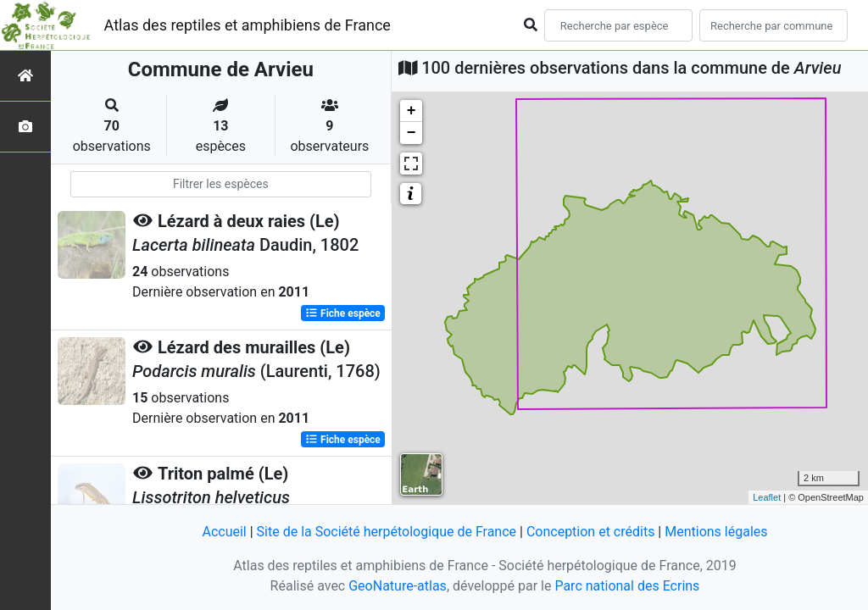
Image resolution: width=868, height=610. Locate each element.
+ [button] (412, 111)
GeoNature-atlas (398, 586)
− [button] (412, 133)
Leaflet (767, 497)
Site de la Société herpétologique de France (387, 532)
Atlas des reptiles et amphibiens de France (248, 25)
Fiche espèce (343, 313)
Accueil (224, 532)
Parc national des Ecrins (627, 586)
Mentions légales (716, 532)
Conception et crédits (591, 532)
